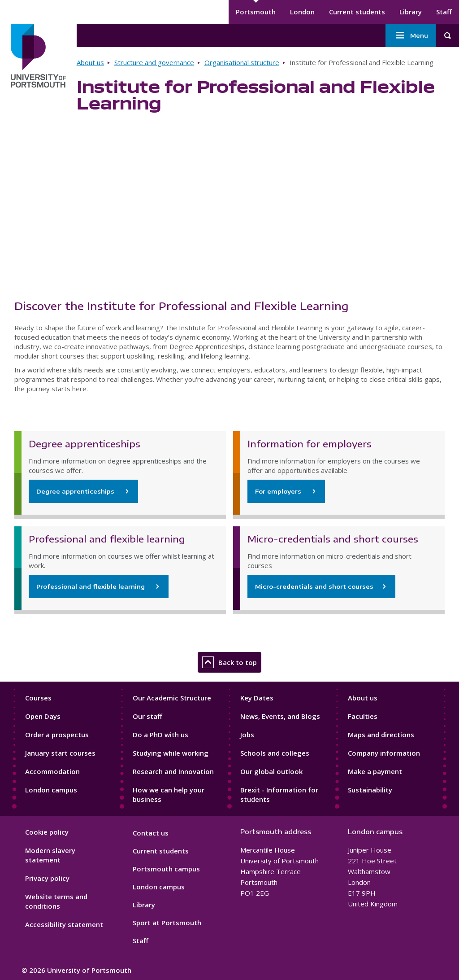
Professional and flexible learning (91, 586)
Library (411, 12)
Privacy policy (47, 878)
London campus (51, 790)
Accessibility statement (64, 924)
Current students (357, 12)
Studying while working (171, 753)
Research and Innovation (173, 771)
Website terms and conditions (56, 901)
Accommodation (52, 771)
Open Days (43, 716)
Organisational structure (242, 62)
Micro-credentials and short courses (314, 586)
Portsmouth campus (166, 869)
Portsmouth (256, 12)
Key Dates (257, 698)
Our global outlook (271, 771)
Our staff (147, 716)
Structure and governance (154, 62)
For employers (279, 491)
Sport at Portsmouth (167, 923)
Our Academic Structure (172, 698)
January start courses (60, 753)
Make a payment (375, 771)
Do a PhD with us (160, 735)
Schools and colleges (275, 753)
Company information (384, 753)
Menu (411, 35)
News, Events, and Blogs (280, 716)
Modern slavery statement (50, 855)
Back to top (229, 662)
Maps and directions (381, 735)
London (302, 12)
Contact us (151, 833)
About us (90, 62)
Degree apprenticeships (76, 491)
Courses (38, 698)
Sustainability (370, 790)
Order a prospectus (57, 735)
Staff (444, 12)
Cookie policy (47, 832)
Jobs (247, 735)
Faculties (363, 716)
